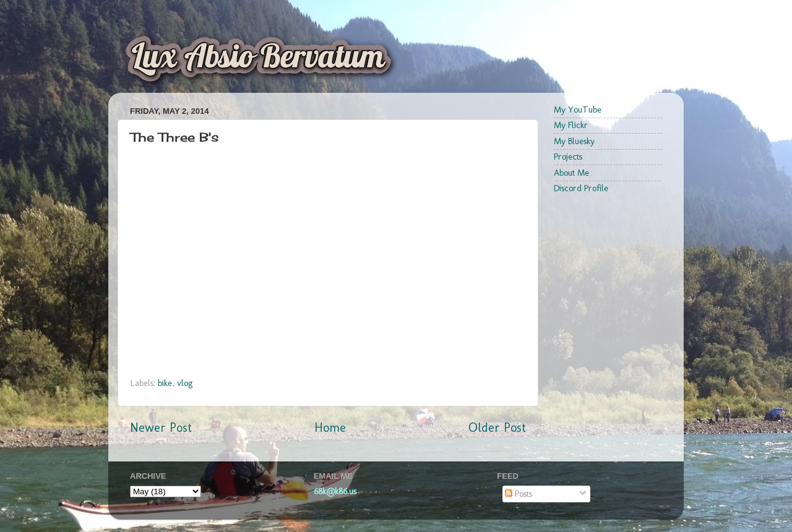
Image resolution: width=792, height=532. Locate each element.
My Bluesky (574, 141)
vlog (185, 383)
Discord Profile (581, 188)
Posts (519, 494)
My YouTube (578, 109)
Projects (568, 157)
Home (330, 427)
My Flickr (571, 125)
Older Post (497, 427)
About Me (571, 173)
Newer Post (161, 427)
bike (165, 383)
